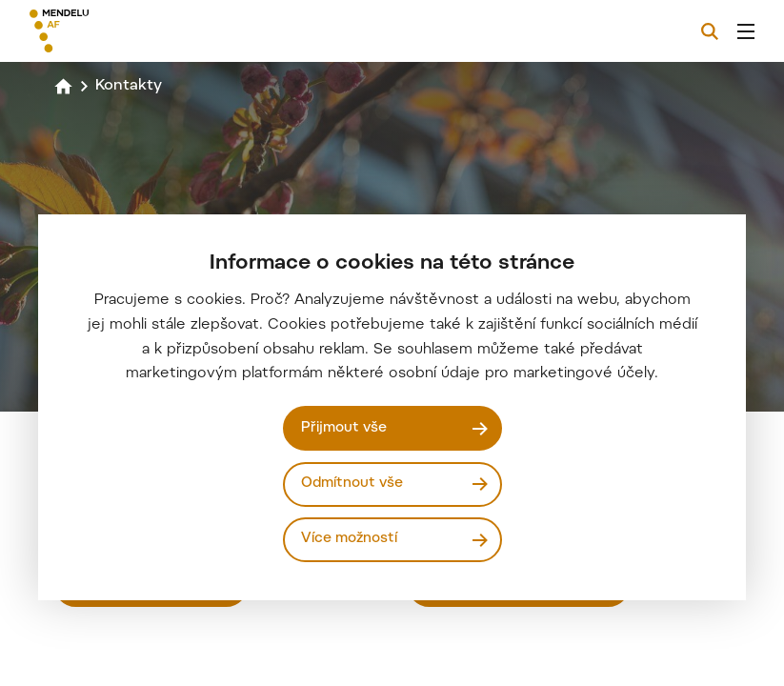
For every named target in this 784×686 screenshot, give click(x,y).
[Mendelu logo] (131, 31)
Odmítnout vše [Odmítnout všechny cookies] (352, 484)
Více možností (349, 539)
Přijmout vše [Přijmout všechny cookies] (344, 428)
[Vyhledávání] (710, 31)
